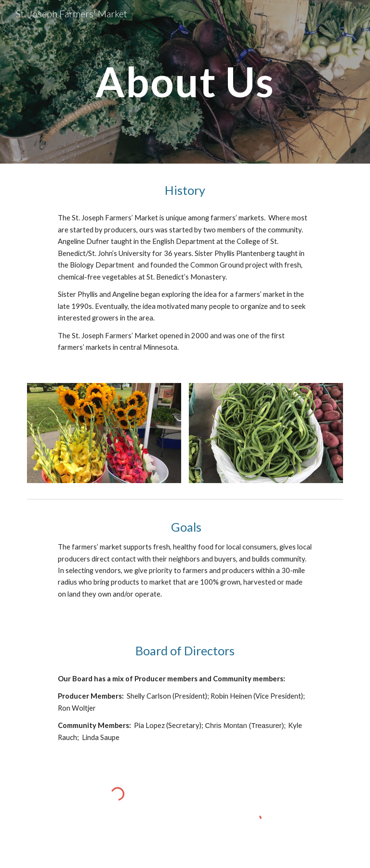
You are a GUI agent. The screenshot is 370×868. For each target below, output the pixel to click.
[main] (185, 82)
